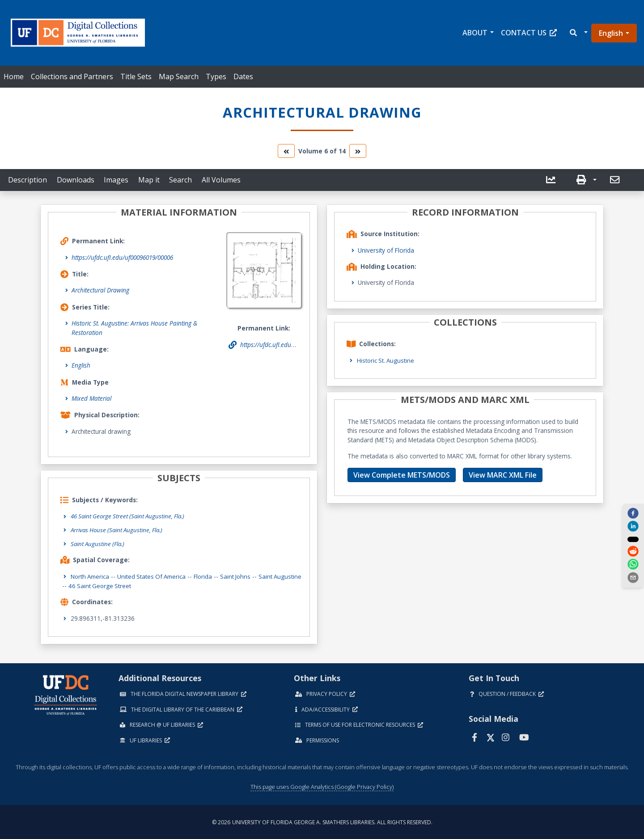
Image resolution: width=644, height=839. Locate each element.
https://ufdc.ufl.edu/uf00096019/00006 (122, 257)
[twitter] (633, 539)
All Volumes (221, 180)
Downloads (76, 180)
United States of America (155, 576)
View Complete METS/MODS (402, 475)
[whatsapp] (633, 565)
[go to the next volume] (358, 151)
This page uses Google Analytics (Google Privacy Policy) (322, 786)
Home (14, 76)
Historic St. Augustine (386, 360)
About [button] (475, 33)
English (611, 33)
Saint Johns (242, 576)
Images (116, 180)
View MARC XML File (503, 475)
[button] (578, 33)
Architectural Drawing (100, 290)
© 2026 (322, 821)
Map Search (179, 76)
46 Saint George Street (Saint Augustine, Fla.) (130, 516)
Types (216, 76)
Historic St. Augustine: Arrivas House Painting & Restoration (134, 328)
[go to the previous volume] (286, 151)
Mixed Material (91, 398)
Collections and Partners (72, 76)
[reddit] (633, 552)
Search (180, 180)
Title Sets (136, 76)
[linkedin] (633, 526)
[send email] (633, 578)
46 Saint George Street (131, 585)
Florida (209, 576)
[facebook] (633, 513)
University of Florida (386, 250)
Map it (149, 180)
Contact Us (529, 33)
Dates (243, 76)
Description (28, 180)
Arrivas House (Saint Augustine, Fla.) (119, 529)
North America (91, 576)
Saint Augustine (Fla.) (99, 543)
